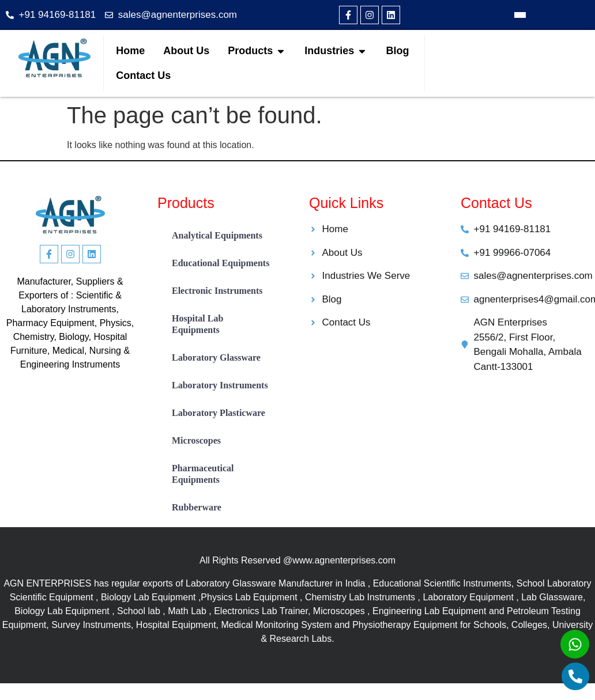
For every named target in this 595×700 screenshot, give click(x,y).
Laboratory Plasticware (219, 413)
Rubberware (197, 507)
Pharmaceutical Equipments (203, 474)
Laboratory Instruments (220, 385)
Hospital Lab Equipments (197, 324)
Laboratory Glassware (216, 357)
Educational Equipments (221, 263)
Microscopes (196, 440)
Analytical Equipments (217, 235)
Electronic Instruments (217, 291)
